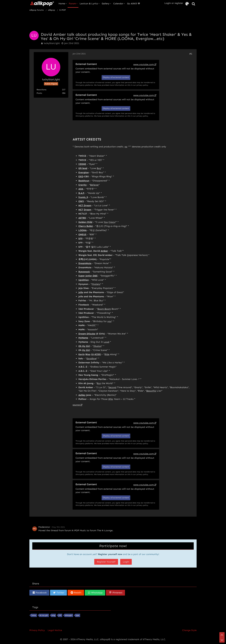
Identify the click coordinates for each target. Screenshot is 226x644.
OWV (81, 201)
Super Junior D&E (88, 276)
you (109, 321)
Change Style (189, 630)
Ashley (82, 395)
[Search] (193, 4)
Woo (88, 354)
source (76, 405)
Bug (99, 168)
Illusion (97, 346)
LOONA (83, 230)
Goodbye (91, 358)
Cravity (83, 185)
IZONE (82, 164)
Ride (107, 354)
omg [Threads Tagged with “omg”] (53, 615)
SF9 (80, 238)
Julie (81, 292)
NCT (81, 210)
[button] (39, 593)
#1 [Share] (191, 54)
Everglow (84, 172)
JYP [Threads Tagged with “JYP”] (60, 615)
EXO (81, 176)
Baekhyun (84, 181)
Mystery (96, 284)
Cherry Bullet (86, 226)
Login (126, 562)
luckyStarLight (52, 43)
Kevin (82, 354)
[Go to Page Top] (222, 635)
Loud (106, 342)
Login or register (174, 3)
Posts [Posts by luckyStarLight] (39, 93)
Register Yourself (106, 562)
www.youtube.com (143, 64)
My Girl (86, 350)
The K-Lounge (105, 530)
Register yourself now (110, 554)
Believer (94, 185)
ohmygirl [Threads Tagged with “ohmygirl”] (69, 615)
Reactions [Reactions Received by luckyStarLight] (41, 90)
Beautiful (151, 391)
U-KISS (96, 354)
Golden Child (85, 222)
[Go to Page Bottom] (222, 640)
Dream (87, 210)
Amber (104, 251)
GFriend (83, 168)
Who (111, 399)
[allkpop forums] (42, 4)
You (106, 222)
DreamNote (85, 263)
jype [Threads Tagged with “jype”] (77, 615)
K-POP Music (79, 530)
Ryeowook (84, 272)
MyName (83, 338)
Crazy (112, 222)
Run (99, 383)
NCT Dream (85, 205)
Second (112, 387)
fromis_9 (83, 197)
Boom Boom (104, 309)
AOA (81, 189)
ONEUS (82, 234)
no (126, 147)
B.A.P (81, 193)
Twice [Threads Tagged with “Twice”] (34, 615)
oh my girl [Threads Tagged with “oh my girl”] (44, 615)
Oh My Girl (84, 346)
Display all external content (116, 77)
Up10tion (84, 280)
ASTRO (82, 218)
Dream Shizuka (87, 334)
